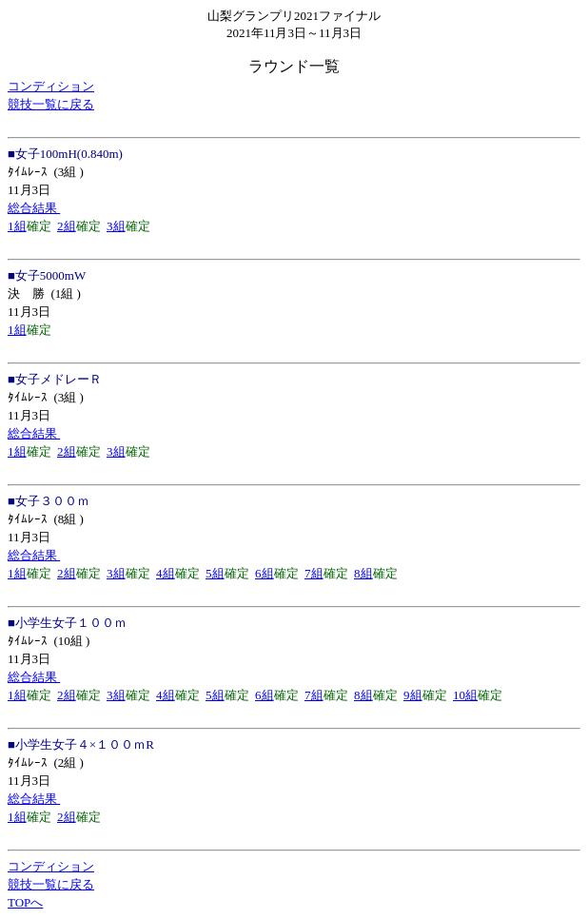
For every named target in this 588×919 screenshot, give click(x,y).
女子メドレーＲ (59, 379)
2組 (67, 226)
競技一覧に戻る (51, 104)
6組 (265, 573)
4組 (166, 573)
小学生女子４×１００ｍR (85, 744)
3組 (116, 226)
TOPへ (25, 902)
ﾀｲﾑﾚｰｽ (28, 172)
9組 (413, 695)
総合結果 (34, 208)
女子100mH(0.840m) (69, 154)
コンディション (51, 86)
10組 (465, 695)
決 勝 (26, 293)
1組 (17, 226)
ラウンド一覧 (294, 66)
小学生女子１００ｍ (71, 623)
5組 (215, 573)
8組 (363, 573)
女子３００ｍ (52, 501)
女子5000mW (50, 275)
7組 (314, 573)
